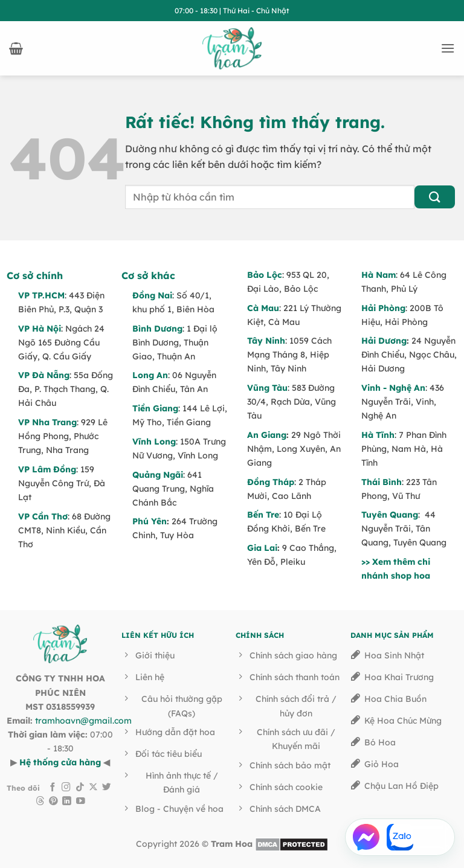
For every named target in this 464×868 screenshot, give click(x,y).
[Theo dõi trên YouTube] (81, 802)
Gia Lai (262, 548)
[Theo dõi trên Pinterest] (53, 802)
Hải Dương (384, 341)
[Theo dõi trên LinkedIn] (67, 802)
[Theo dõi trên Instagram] (66, 788)
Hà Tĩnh (378, 435)
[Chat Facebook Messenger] (366, 837)
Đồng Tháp (271, 482)
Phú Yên (150, 521)
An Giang (267, 435)
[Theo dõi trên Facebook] (53, 788)
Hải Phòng (383, 308)
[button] (16, 48)
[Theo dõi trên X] (93, 788)
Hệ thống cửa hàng (60, 762)
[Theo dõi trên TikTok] (80, 788)
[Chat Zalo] (400, 837)
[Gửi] (435, 197)
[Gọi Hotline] (434, 837)
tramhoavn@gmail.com (83, 721)
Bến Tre (263, 515)
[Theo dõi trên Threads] (40, 802)
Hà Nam (379, 275)
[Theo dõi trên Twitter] (107, 788)
